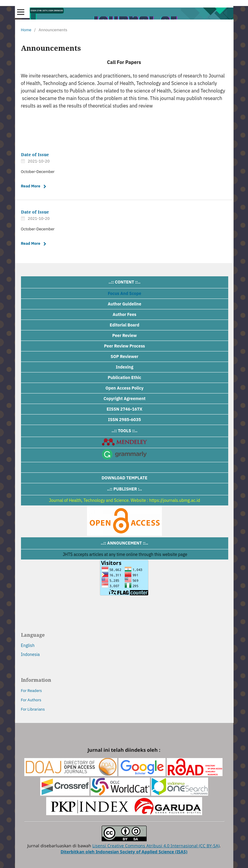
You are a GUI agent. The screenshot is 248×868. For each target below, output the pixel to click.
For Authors (31, 700)
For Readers (31, 691)
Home (26, 30)
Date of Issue (35, 155)
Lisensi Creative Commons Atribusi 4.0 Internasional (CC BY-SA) (156, 846)
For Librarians (33, 709)
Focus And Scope (124, 293)
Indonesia (30, 654)
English (28, 645)
